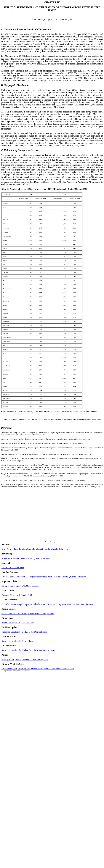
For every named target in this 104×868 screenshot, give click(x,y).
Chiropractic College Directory (29, 577)
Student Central (8, 577)
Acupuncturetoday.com (64, 669)
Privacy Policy (8, 659)
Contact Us (15, 623)
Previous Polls (54, 549)
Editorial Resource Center (13, 568)
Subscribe (6, 632)
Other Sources (32, 586)
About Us (6, 623)
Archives (51, 650)
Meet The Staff (27, 623)
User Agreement (22, 659)
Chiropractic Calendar (31, 604)
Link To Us (21, 586)
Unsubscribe (16, 632)
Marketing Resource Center (38, 558)
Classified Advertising (11, 604)
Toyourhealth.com (9, 669)
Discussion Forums (84, 604)
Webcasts (65, 549)
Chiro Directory (48, 604)
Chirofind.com (24, 669)
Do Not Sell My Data (39, 659)
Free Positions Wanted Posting (56, 577)
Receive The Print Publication (15, 613)
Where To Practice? (79, 577)
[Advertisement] (25, 516)
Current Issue (13, 549)
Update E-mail (28, 632)
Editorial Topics (8, 586)
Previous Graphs (40, 549)
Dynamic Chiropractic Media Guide (17, 595)
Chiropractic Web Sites (65, 604)
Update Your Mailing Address (41, 613)
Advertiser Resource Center (14, 558)
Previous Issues (26, 549)
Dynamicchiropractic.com (42, 669)
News (4, 549)
